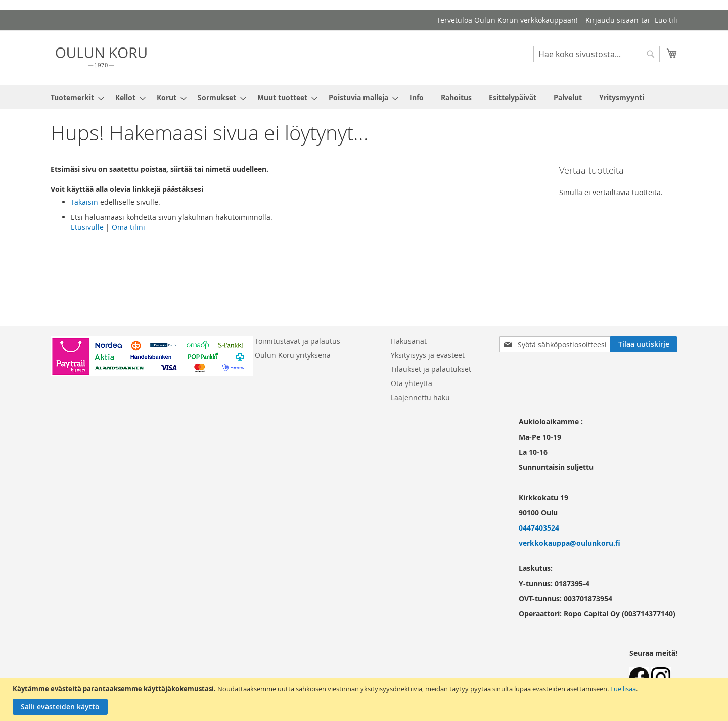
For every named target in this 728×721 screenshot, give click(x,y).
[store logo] (101, 57)
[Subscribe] (644, 344)
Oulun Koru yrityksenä (293, 355)
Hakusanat (409, 341)
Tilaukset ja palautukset (431, 369)
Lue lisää (623, 689)
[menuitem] (74, 97)
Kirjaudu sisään (612, 20)
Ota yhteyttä (412, 383)
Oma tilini (128, 227)
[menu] (364, 97)
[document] (365, 700)
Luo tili (666, 20)
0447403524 (539, 528)
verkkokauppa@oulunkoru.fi (570, 543)
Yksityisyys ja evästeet (428, 355)
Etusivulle (87, 227)
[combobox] (597, 54)
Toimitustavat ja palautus (298, 341)
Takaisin (84, 202)
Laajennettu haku (420, 397)
